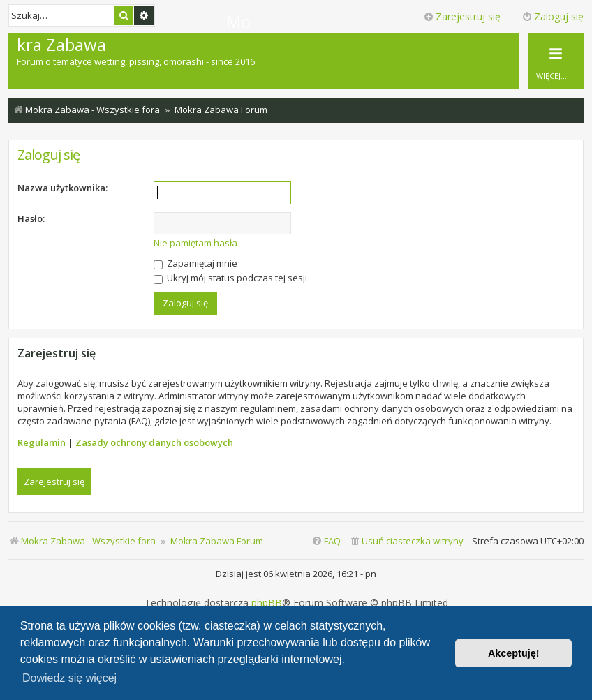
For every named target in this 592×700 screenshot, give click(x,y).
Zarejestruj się (54, 482)
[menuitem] (406, 541)
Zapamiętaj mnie (195, 263)
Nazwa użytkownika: (62, 188)
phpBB (267, 603)
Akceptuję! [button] (514, 653)
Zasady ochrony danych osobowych (154, 442)
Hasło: (31, 218)
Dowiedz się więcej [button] (69, 678)
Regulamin (42, 442)
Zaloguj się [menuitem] (553, 16)
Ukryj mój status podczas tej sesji (230, 278)
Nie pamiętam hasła (195, 243)
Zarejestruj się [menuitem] (462, 16)
